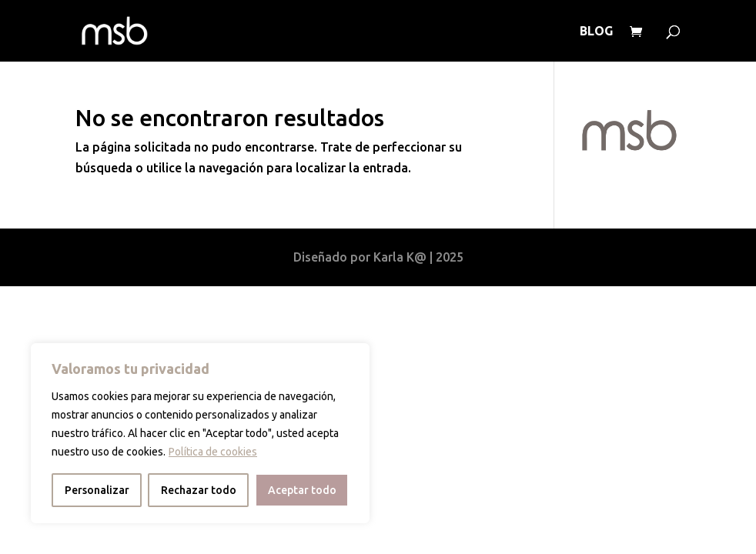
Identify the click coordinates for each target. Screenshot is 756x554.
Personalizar (97, 490)
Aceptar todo (302, 490)
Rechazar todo (199, 490)
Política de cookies (213, 452)
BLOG (596, 32)
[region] (200, 433)
